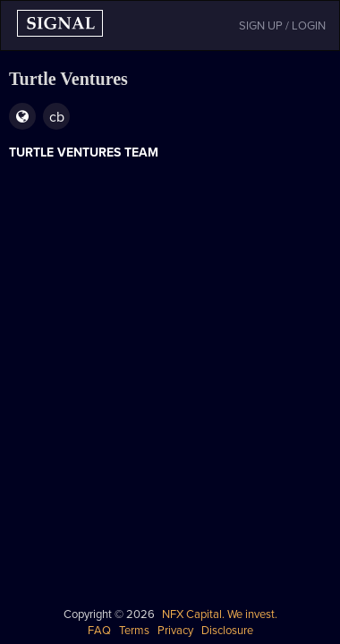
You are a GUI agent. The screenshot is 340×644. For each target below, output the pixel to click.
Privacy (175, 631)
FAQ (99, 631)
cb (57, 117)
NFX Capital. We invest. (220, 614)
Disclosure (227, 631)
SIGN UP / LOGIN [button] (282, 26)
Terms (134, 631)
